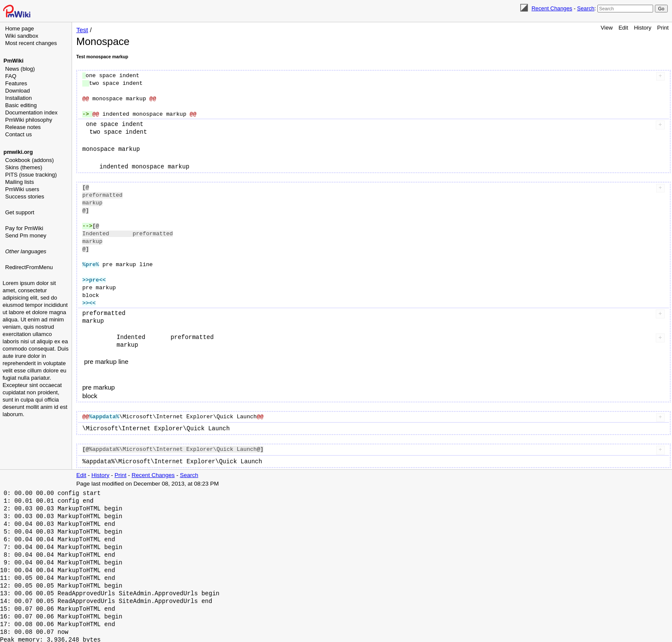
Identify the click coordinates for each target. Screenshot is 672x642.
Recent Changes (552, 8)
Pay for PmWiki (24, 228)
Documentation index (31, 112)
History (642, 28)
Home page (19, 28)
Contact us (18, 134)
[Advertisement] (37, 315)
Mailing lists (19, 182)
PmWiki (13, 61)
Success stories (25, 196)
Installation (18, 98)
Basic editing (21, 105)
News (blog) (20, 69)
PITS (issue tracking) (31, 175)
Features (16, 83)
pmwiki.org (18, 152)
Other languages (26, 251)
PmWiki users (22, 189)
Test (82, 30)
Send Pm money (26, 235)
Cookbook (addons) (29, 160)
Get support (20, 212)
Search (585, 8)
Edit (623, 28)
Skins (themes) (24, 167)
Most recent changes (31, 43)
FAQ (11, 76)
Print (663, 28)
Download (18, 91)
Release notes (23, 127)
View (607, 28)
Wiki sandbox (22, 36)
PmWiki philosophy (29, 120)
